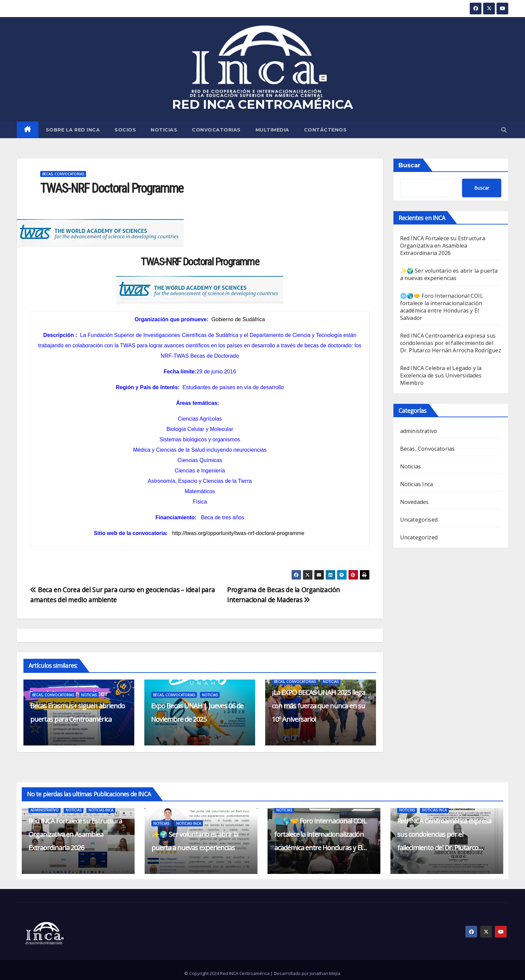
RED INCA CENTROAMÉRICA (262, 104)
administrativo (419, 431)
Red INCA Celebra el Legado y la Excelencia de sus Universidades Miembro (441, 375)
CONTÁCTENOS (325, 130)
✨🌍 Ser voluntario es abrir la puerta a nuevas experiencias (449, 274)
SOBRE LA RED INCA (73, 130)
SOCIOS (125, 130)
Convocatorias (216, 130)
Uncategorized (419, 537)
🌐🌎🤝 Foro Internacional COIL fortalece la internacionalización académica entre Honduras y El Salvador (442, 307)
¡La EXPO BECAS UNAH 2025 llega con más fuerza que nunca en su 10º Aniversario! (318, 706)
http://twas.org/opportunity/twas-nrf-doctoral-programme (238, 533)
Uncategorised (419, 520)
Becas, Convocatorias (63, 174)
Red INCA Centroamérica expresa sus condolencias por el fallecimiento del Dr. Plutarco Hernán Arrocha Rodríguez (451, 343)
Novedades (415, 502)
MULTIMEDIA (272, 130)
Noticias (164, 130)
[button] (504, 130)
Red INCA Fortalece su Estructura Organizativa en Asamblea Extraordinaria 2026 (443, 246)
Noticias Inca (417, 484)
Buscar (409, 165)
